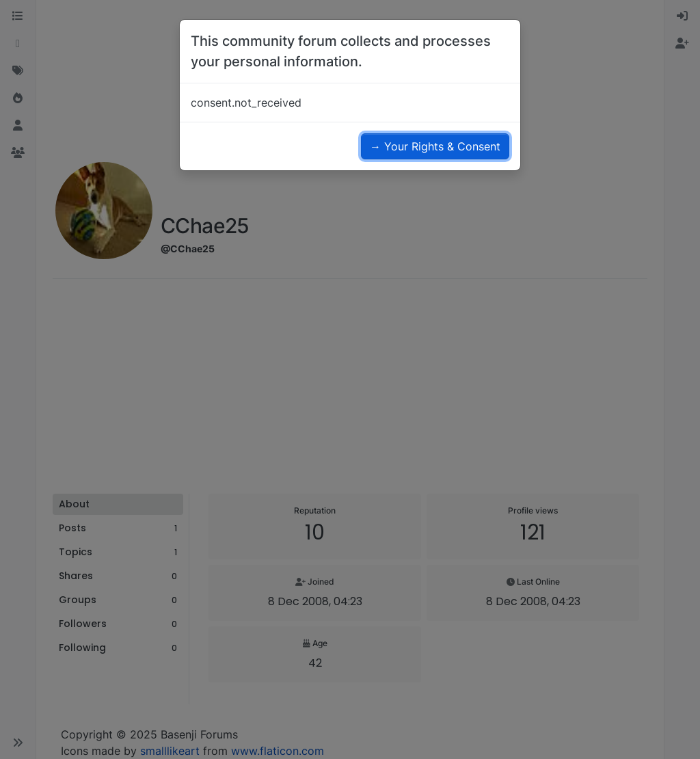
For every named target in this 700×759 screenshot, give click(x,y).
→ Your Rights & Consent (435, 146)
